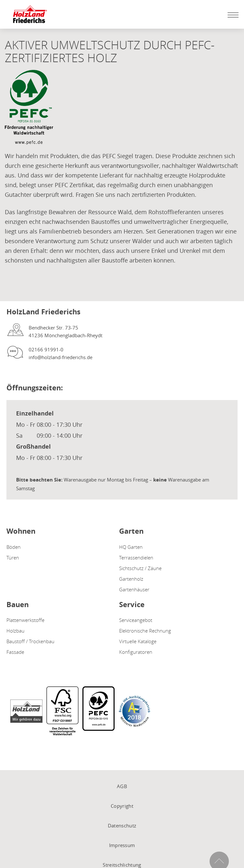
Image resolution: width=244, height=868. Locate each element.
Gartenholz (131, 579)
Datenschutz (122, 825)
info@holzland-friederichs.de (61, 357)
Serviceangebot (136, 620)
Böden (14, 547)
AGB (122, 786)
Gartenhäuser (134, 589)
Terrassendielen (136, 558)
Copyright (122, 806)
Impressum (122, 845)
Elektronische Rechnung (145, 631)
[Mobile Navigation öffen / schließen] (231, 15)
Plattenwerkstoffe (25, 620)
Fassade (15, 652)
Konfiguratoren (136, 652)
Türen (13, 558)
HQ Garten (131, 547)
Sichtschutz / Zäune (140, 568)
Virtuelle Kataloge (138, 641)
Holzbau (15, 631)
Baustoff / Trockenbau (30, 641)
